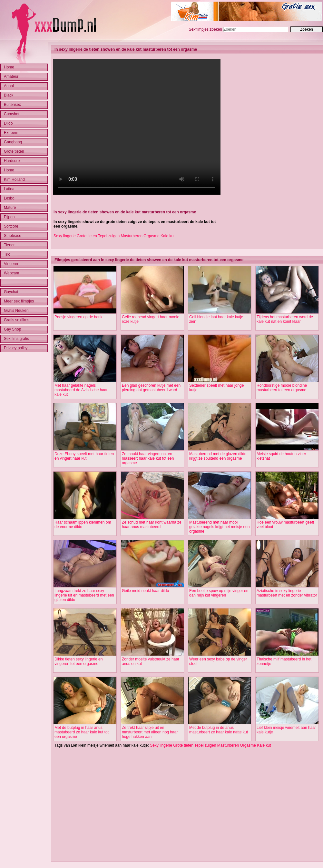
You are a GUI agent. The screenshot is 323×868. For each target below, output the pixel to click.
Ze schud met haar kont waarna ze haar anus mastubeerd (152, 525)
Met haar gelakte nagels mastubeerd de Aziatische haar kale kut (81, 390)
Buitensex (12, 105)
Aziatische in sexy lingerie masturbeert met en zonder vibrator (287, 593)
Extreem (11, 133)
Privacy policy (16, 348)
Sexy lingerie (65, 236)
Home (9, 67)
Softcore (11, 226)
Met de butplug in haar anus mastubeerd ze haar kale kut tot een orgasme (82, 732)
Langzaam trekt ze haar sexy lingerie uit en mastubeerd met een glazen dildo (84, 595)
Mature (10, 208)
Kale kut (167, 236)
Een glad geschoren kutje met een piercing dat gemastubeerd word (151, 388)
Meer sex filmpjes (19, 301)
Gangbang (13, 142)
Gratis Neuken (16, 311)
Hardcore (12, 161)
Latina (9, 189)
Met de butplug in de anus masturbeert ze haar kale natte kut (219, 730)
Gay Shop (12, 329)
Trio (7, 254)
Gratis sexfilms (17, 320)
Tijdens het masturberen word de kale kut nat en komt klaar (285, 319)
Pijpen (9, 217)
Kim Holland (14, 179)
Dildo (8, 123)
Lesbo (9, 198)
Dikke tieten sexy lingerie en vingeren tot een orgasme (78, 661)
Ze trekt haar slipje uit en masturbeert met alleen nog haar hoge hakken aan (150, 732)
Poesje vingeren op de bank (78, 317)
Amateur (11, 77)
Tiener (9, 245)
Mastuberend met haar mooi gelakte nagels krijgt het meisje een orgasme (219, 527)
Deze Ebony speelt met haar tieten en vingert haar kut (84, 456)
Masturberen (132, 236)
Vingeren (12, 264)
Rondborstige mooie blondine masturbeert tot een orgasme (282, 388)
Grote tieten (87, 236)
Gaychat (11, 292)
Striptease (13, 236)
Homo (9, 170)
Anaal (9, 86)
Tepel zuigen (109, 236)
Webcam (11, 273)
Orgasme (151, 236)
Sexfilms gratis (16, 339)
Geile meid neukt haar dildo (145, 591)
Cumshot (12, 114)
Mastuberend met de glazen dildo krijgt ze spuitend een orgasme (218, 456)
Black (9, 95)
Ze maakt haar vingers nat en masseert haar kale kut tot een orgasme (148, 458)
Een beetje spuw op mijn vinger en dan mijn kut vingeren (219, 593)
